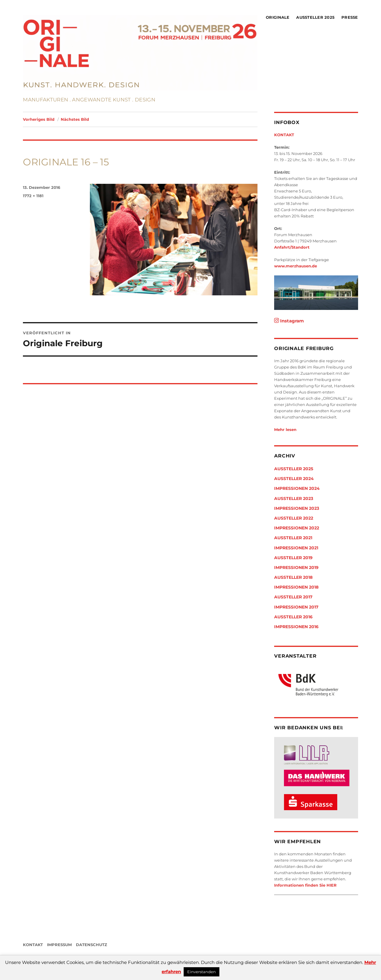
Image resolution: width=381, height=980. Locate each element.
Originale (278, 17)
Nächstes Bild (75, 119)
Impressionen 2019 (296, 567)
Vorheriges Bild (39, 119)
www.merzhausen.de (296, 266)
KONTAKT (284, 135)
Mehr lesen (285, 429)
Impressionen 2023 (297, 508)
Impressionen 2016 (296, 627)
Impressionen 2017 (296, 607)
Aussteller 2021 (293, 538)
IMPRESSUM (59, 945)
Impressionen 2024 (297, 488)
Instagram (289, 321)
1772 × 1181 (33, 196)
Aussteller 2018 (293, 577)
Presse (350, 17)
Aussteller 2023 (294, 498)
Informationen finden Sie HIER (305, 885)
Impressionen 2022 (297, 528)
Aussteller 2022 (294, 518)
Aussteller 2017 (293, 597)
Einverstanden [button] (202, 972)
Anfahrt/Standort (292, 247)
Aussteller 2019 (293, 558)
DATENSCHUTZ (92, 945)
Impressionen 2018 (296, 587)
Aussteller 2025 (315, 17)
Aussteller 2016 (293, 617)
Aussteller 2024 (294, 479)
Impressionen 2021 (296, 548)
